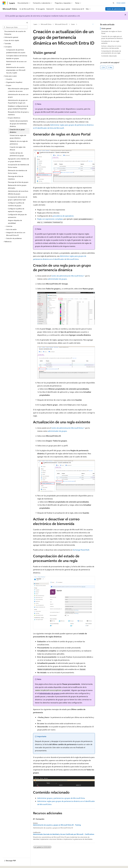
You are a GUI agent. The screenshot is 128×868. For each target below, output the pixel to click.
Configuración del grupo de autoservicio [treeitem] (17, 216)
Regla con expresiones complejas (50, 219)
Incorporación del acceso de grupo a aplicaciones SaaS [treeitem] (18, 198)
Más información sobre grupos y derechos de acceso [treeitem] (18, 90)
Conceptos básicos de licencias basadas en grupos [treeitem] (17, 57)
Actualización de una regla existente (110, 42)
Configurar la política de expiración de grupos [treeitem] (16, 210)
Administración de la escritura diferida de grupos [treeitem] (18, 192)
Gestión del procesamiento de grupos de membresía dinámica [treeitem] (19, 124)
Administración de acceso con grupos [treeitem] (16, 63)
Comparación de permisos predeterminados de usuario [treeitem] (16, 51)
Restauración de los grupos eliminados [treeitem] (17, 187)
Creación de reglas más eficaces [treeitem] (18, 148)
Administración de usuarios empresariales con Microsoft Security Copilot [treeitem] (16, 70)
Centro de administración (115, 9)
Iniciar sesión (121, 3)
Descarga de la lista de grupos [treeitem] (18, 182)
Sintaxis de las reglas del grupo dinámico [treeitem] (18, 137)
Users (73, 24)
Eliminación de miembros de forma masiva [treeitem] (17, 172)
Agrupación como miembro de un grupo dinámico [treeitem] (18, 160)
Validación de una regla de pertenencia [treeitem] (19, 143)
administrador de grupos (57, 279)
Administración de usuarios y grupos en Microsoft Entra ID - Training (57, 825)
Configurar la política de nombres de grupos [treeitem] (16, 204)
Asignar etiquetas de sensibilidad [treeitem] (15, 222)
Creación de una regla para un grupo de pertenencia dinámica (112, 37)
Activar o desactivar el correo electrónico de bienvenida (111, 47)
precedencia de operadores (63, 216)
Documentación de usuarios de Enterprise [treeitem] (15, 33)
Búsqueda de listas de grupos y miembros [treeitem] (18, 113)
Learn (35, 24)
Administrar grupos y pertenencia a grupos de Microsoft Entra (61, 798)
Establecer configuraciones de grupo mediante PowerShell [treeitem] (18, 107)
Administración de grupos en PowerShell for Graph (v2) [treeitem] (18, 102)
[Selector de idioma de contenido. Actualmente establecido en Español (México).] (11, 864)
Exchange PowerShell (81, 550)
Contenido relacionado (109, 56)
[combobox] (15, 27)
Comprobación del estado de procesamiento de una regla (111, 52)
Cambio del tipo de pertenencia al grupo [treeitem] (17, 154)
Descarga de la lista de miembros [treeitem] (16, 178)
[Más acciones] (93, 24)
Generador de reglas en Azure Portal (111, 32)
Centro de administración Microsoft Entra (67, 276)
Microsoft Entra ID (61, 24)
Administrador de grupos (49, 693)
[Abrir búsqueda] (114, 3)
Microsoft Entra (46, 24)
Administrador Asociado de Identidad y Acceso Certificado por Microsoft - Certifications (64, 834)
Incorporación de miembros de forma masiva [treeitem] (18, 166)
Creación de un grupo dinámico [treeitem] (17, 131)
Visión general (106, 28)
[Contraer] (27, 23)
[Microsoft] (4, 3)
